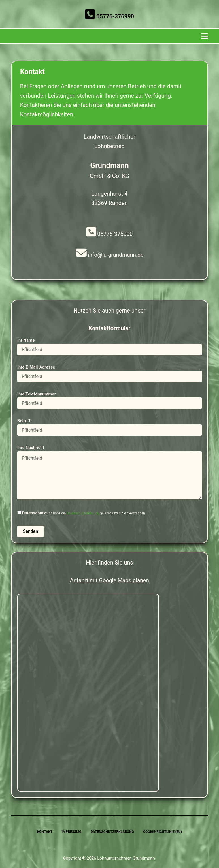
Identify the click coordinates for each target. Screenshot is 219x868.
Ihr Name (110, 346)
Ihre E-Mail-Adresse (110, 372)
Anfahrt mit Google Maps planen (109, 581)
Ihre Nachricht (110, 473)
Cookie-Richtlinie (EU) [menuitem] (164, 832)
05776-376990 (109, 16)
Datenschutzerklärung (83, 514)
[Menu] (204, 36)
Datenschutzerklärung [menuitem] (113, 832)
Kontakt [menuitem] (44, 832)
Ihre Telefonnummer (110, 399)
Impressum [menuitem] (71, 832)
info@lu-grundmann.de (110, 255)
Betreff (110, 426)
